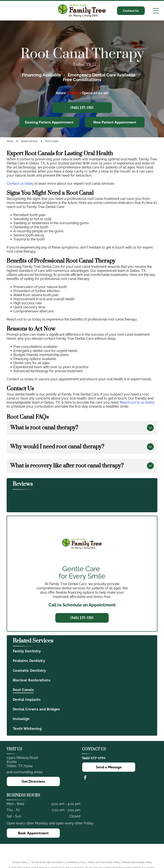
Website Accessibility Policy (137, 862)
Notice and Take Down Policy (104, 862)
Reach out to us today (137, 402)
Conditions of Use (76, 862)
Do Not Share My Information (48, 862)
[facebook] (85, 778)
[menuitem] (82, 651)
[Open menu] (156, 11)
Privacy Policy (20, 862)
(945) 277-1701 (94, 758)
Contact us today (20, 184)
